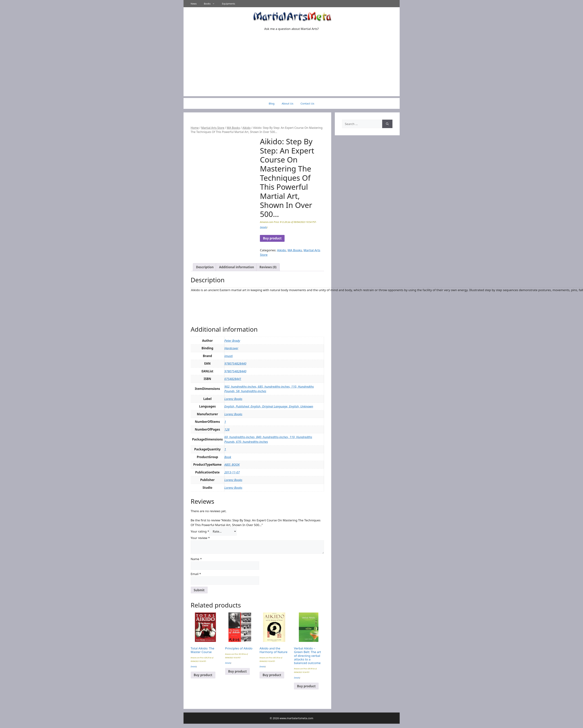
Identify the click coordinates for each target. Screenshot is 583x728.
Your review (200, 538)
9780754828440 (235, 363)
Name (196, 559)
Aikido (246, 128)
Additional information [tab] (236, 267)
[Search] (387, 124)
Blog (272, 103)
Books (211, 4)
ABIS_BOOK (232, 465)
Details (263, 227)
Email (196, 574)
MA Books (233, 128)
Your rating (200, 531)
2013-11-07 (232, 472)
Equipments (228, 4)
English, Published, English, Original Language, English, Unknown (269, 406)
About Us (288, 103)
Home (195, 128)
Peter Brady (232, 341)
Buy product (272, 238)
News (194, 4)
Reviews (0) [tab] (268, 267)
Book (228, 457)
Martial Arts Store (213, 128)
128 (227, 429)
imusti (229, 356)
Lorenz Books (233, 399)
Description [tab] (205, 267)
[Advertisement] (292, 71)
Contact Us (307, 103)
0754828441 (233, 379)
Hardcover (231, 348)
